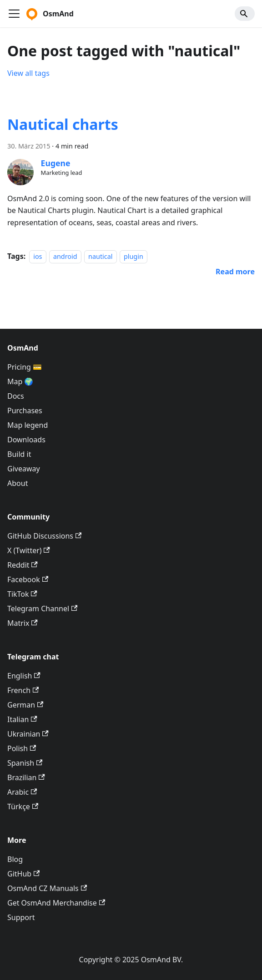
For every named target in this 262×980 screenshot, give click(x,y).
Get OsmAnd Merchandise (56, 903)
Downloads (26, 440)
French (23, 690)
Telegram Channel (42, 609)
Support (21, 917)
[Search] (245, 14)
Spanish (25, 763)
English (24, 676)
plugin (134, 256)
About (18, 483)
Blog (15, 859)
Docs (16, 396)
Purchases (25, 411)
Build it (19, 454)
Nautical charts (63, 124)
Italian (22, 719)
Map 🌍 (20, 381)
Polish (22, 748)
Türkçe (23, 807)
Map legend (28, 425)
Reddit (23, 565)
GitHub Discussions (44, 536)
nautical (100, 256)
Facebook (28, 579)
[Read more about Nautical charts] (235, 272)
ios (38, 256)
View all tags (28, 73)
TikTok (22, 594)
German (25, 705)
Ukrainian (28, 734)
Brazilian (26, 777)
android (65, 256)
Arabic (22, 792)
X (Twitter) (29, 550)
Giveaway (24, 469)
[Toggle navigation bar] (14, 14)
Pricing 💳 (25, 367)
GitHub (23, 874)
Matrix (23, 623)
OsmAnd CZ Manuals (47, 888)
